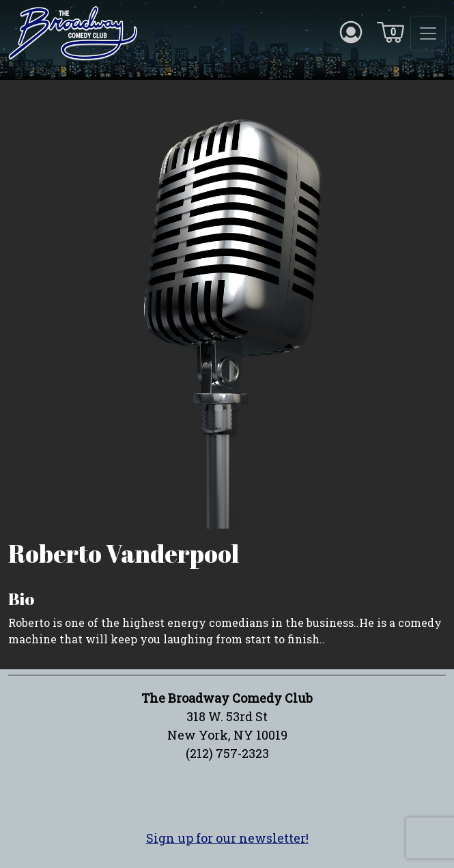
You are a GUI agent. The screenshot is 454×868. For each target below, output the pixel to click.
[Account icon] (351, 31)
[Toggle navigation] (428, 33)
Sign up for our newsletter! (227, 838)
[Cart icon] (391, 31)
